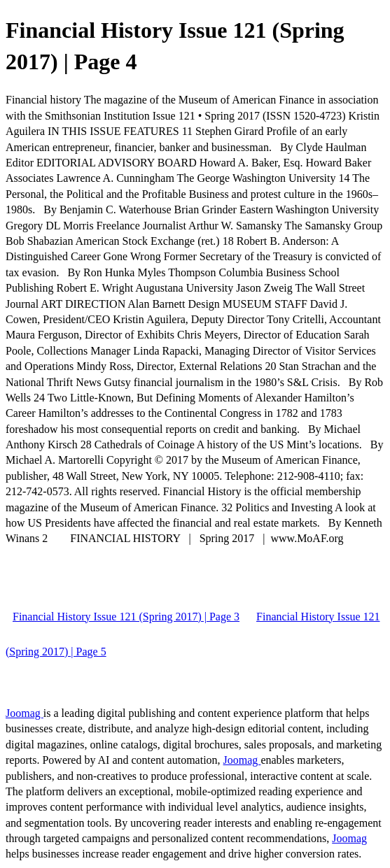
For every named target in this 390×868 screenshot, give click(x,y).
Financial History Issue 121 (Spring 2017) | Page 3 (126, 617)
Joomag (25, 713)
